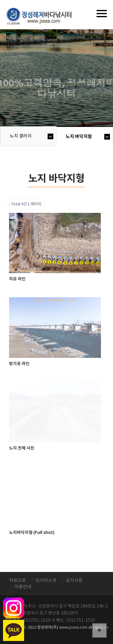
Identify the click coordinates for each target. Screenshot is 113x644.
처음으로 (17, 581)
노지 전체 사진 (22, 448)
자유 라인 (17, 279)
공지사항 (74, 581)
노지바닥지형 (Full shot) (32, 533)
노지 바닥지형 (79, 137)
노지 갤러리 (21, 136)
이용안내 (23, 587)
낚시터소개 (46, 581)
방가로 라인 (19, 364)
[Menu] (102, 14)
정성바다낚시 (43, 16)
